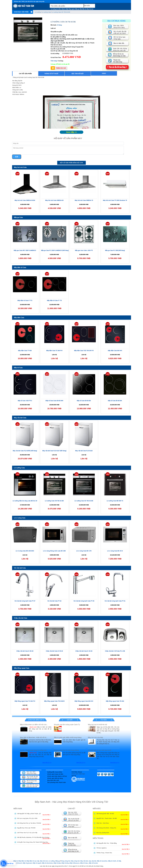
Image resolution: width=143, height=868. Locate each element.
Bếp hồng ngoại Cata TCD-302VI (54, 701)
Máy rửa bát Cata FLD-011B (84, 451)
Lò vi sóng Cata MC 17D (84, 551)
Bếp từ (63, 9)
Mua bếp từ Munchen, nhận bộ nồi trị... (34, 737)
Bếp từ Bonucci (74, 863)
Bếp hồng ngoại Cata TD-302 (115, 701)
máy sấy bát (92, 861)
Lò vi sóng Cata (20, 518)
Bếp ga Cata (18, 217)
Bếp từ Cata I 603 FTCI (25, 401)
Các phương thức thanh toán (57, 782)
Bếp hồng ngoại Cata (22, 668)
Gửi (17, 157)
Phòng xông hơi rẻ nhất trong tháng (66, 750)
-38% (108, 474)
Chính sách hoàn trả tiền (55, 774)
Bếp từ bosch (18, 863)
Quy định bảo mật (53, 780)
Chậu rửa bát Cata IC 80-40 (25, 651)
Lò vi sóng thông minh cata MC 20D (54, 551)
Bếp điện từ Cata (20, 267)
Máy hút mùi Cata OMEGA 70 (84, 200)
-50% (108, 174)
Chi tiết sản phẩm (25, 74)
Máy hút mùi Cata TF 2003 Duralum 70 (115, 200)
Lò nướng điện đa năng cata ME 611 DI (25, 501)
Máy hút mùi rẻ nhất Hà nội (97, 725)
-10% (17, 324)
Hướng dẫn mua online (55, 772)
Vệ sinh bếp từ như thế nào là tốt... (100, 750)
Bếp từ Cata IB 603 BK (115, 401)
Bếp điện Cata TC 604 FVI (54, 351)
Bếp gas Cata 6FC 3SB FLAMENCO (25, 250)
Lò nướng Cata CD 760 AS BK (84, 501)
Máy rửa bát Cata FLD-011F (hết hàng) (54, 451)
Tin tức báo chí (36, 720)
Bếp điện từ (83, 9)
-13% (47, 224)
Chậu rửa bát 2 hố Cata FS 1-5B (115, 651)
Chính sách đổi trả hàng (55, 778)
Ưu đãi (70, 720)
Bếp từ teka (65, 863)
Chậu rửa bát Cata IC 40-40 (84, 651)
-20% (108, 224)
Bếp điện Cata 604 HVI (115, 351)
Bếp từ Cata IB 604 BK (84, 401)
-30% (17, 625)
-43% (47, 274)
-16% (17, 174)
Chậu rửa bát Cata (21, 618)
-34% (47, 574)
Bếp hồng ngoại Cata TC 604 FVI (25, 701)
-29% (76, 474)
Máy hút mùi (90, 9)
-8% (18, 424)
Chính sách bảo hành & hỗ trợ (57, 776)
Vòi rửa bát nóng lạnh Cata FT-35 (84, 601)
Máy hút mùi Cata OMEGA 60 (54, 200)
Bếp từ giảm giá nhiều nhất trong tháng (68, 737)
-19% (76, 174)
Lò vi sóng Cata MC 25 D (115, 551)
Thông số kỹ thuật (51, 74)
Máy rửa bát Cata (20, 418)
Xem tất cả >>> (47, 763)
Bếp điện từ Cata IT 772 (25, 300)
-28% (108, 524)
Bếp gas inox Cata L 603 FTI (84, 250)
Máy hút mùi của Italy (95, 737)
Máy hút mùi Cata (20, 167)
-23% (76, 374)
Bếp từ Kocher (93, 863)
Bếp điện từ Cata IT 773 (54, 300)
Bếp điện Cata (19, 318)
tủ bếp (119, 861)
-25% (76, 574)
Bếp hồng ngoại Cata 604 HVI (84, 701)
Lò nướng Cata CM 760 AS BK (61, 12)
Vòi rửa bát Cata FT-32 (54, 601)
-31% (108, 374)
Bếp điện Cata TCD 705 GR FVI (84, 351)
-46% (47, 374)
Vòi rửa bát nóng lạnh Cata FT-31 (115, 601)
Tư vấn (104, 720)
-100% (47, 324)
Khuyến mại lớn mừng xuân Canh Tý (67, 725)
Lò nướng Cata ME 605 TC (115, 501)
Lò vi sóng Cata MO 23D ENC (25, 551)
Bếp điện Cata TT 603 (25, 351)
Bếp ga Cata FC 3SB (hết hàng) (115, 250)
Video (104, 73)
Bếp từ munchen (102, 861)
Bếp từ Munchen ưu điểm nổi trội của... (34, 725)
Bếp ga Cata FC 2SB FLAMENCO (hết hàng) (55, 250)
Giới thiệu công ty (77, 772)
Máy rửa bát (84, 861)
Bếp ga (77, 9)
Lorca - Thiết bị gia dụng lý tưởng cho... (34, 750)
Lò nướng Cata (46, 12)
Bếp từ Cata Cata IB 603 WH (54, 401)
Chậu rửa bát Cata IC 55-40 (54, 651)
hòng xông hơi (66, 861)
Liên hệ (74, 776)
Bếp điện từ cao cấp (33, 861)
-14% (17, 574)
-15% (108, 574)
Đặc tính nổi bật (78, 74)
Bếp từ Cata (18, 368)
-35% (47, 524)
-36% (17, 224)
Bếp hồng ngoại (70, 9)
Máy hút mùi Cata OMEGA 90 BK (25, 200)
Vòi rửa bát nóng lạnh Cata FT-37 (25, 601)
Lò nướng (38, 12)
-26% (47, 474)
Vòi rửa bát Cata (20, 568)
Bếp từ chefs (112, 861)
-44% (17, 274)
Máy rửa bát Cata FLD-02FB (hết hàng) (25, 451)
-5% (76, 224)
